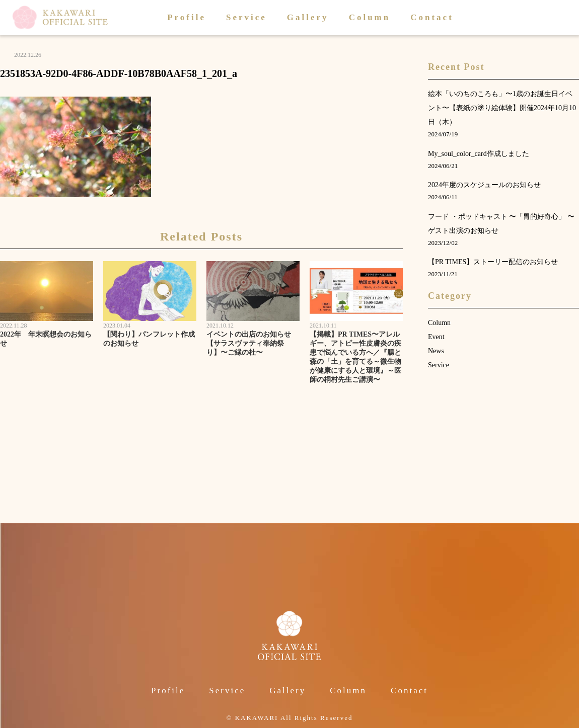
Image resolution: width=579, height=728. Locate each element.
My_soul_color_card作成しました (479, 154)
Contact (432, 17)
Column (370, 17)
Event (436, 337)
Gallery (308, 17)
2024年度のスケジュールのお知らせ (484, 185)
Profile (187, 17)
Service (246, 17)
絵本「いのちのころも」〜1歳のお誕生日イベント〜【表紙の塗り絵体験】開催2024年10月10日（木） (502, 108)
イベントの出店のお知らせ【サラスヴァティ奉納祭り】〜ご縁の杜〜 (249, 343)
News (436, 351)
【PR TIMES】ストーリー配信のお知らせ (493, 262)
